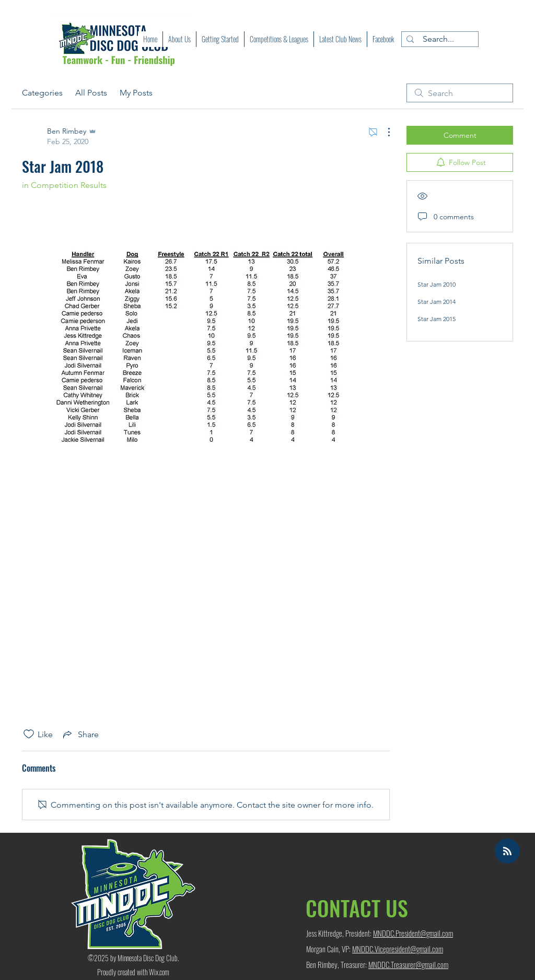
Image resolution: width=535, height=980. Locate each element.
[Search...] (438, 39)
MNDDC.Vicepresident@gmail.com (398, 949)
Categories (42, 93)
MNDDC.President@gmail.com (413, 933)
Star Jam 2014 (437, 302)
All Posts (91, 93)
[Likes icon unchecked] (29, 734)
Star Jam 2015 (437, 319)
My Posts (136, 93)
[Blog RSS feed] (507, 852)
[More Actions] (383, 132)
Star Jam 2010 (437, 284)
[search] (460, 93)
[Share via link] (80, 734)
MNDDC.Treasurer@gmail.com (408, 964)
